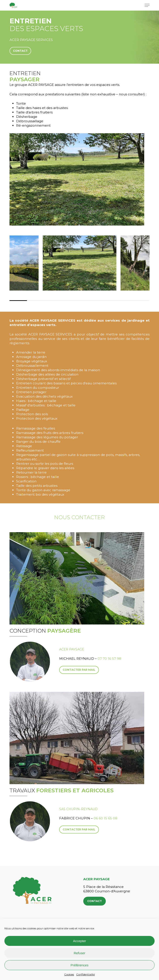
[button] (147, 5)
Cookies (69, 974)
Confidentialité (85, 974)
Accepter (79, 941)
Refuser (80, 953)
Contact (95, 901)
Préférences (80, 965)
